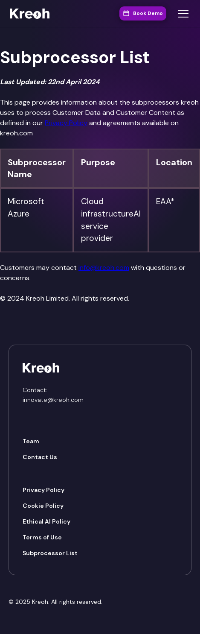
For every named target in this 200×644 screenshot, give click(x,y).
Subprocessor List (50, 553)
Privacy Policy (66, 123)
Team (31, 441)
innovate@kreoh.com (53, 400)
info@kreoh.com (104, 268)
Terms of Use (42, 537)
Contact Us (40, 457)
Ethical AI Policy (46, 521)
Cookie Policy (43, 506)
